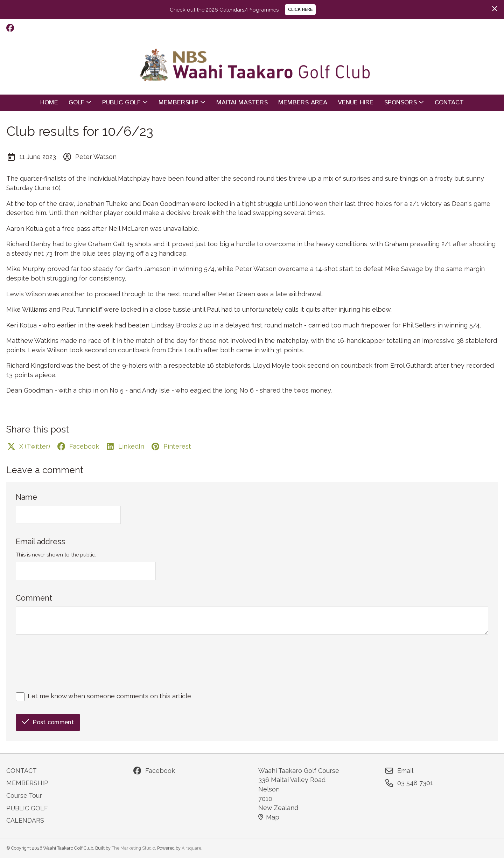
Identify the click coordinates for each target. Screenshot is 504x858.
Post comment (48, 722)
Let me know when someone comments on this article (109, 696)
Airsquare (191, 848)
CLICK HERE (300, 9)
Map (269, 817)
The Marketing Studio (133, 848)
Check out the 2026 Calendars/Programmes (224, 10)
